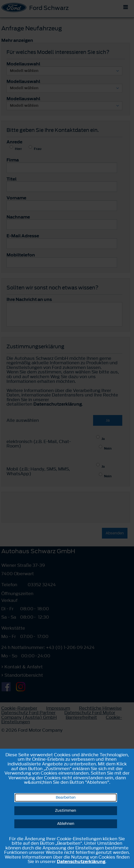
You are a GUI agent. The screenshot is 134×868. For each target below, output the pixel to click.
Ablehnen (66, 824)
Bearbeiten (66, 797)
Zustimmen (66, 811)
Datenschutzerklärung (81, 861)
